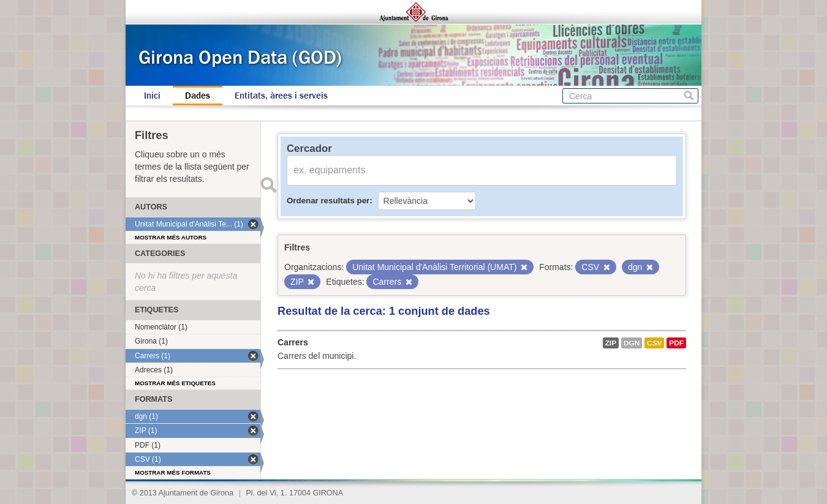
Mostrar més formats (173, 472)
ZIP (611, 343)
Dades (198, 96)
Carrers (293, 342)
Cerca (689, 96)
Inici (152, 96)
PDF (676, 343)
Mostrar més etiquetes (175, 383)
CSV (654, 343)
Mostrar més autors (171, 237)
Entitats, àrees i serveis (281, 96)
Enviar (268, 185)
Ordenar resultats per (328, 201)
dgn (632, 343)
